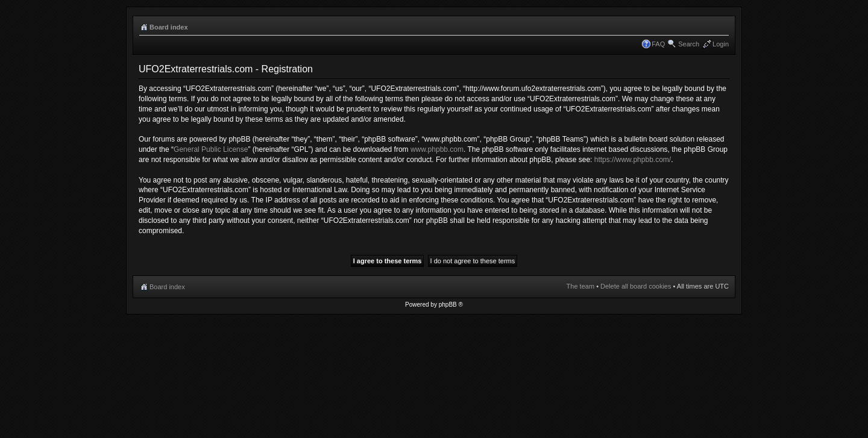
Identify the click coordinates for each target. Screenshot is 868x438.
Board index (169, 27)
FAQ (658, 44)
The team (580, 286)
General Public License (211, 149)
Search (689, 44)
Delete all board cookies (636, 286)
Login (721, 44)
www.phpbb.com (437, 149)
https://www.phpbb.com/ (633, 160)
